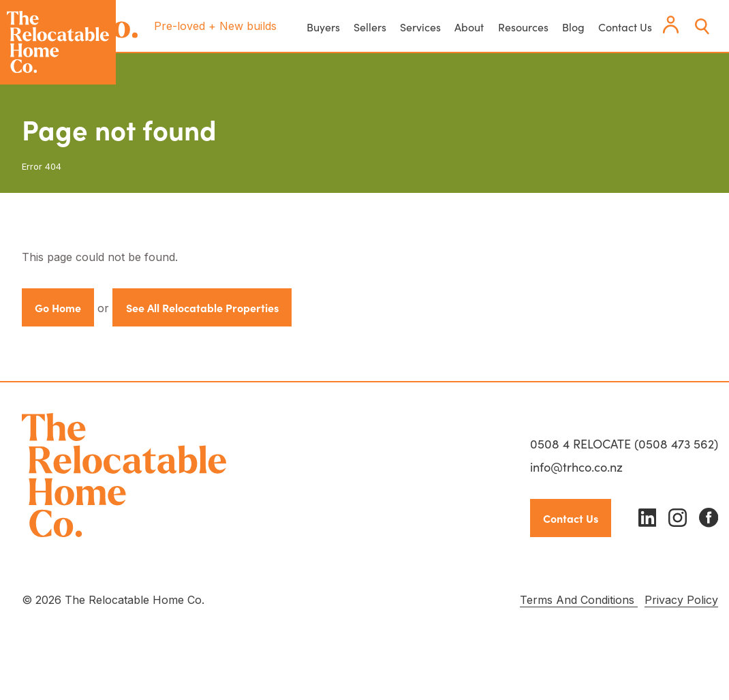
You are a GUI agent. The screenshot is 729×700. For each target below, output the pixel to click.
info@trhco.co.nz (576, 467)
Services (420, 27)
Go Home (58, 307)
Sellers (370, 27)
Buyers (323, 27)
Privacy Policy (681, 600)
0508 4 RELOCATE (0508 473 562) (624, 443)
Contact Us (625, 27)
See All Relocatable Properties (202, 307)
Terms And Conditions (579, 600)
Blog (573, 27)
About (469, 27)
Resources (523, 27)
